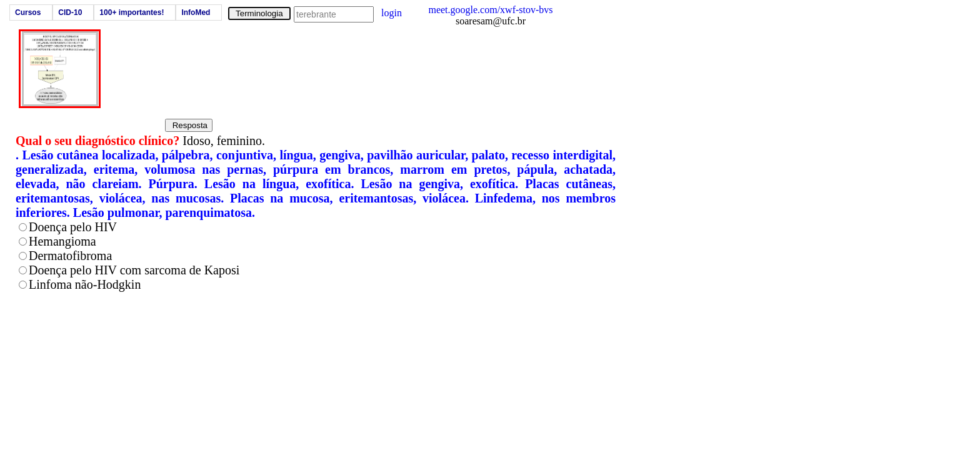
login (392, 13)
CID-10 (70, 12)
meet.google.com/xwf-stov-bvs (490, 10)
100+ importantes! (132, 12)
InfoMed (196, 12)
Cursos (28, 12)
